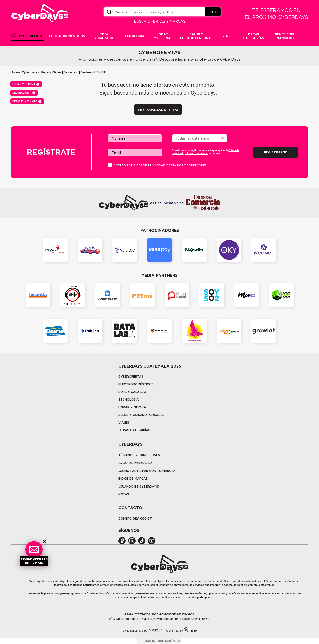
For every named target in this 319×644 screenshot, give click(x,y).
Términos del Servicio (197, 153)
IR (213, 12)
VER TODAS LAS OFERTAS (158, 110)
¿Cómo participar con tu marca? (147, 471)
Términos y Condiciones (139, 455)
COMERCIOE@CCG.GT (135, 518)
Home (16, 72)
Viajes (124, 422)
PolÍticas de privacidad (146, 165)
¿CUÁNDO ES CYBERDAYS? (139, 486)
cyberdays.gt (66, 594)
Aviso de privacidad (135, 463)
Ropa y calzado (132, 392)
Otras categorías (134, 430)
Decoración (71, 72)
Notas (124, 494)
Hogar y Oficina (51, 72)
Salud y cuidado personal (141, 415)
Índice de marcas (133, 479)
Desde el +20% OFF (93, 72)
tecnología (128, 399)
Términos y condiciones (188, 165)
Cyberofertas (30, 72)
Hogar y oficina (132, 407)
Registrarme (275, 152)
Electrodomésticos (136, 384)
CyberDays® (36, 581)
